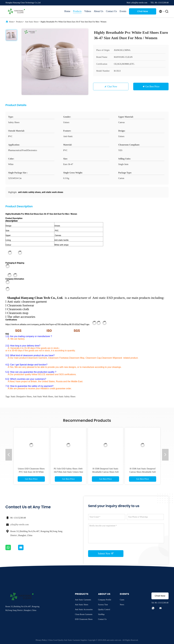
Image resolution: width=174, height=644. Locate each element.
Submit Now (106, 553)
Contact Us (112, 11)
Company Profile (105, 600)
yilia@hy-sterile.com (20, 524)
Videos (88, 11)
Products (77, 11)
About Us (99, 11)
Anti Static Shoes (32, 22)
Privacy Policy (41, 640)
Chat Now (143, 11)
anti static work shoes (43, 397)
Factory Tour (103, 605)
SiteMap (101, 614)
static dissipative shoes (21, 397)
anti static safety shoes (65, 397)
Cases (122, 600)
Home (67, 11)
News (122, 605)
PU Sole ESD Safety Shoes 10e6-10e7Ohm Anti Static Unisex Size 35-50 (68, 472)
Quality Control (104, 609)
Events (123, 11)
